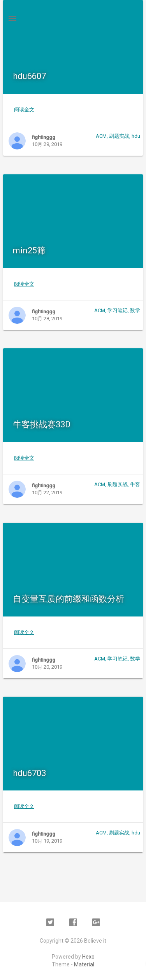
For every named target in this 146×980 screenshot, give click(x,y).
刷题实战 (119, 136)
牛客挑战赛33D (42, 424)
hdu (136, 136)
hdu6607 (29, 76)
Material (84, 964)
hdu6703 (29, 773)
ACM (101, 136)
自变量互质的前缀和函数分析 (69, 599)
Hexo (88, 957)
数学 (135, 310)
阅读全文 (24, 110)
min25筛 (29, 250)
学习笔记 (118, 310)
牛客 (135, 484)
